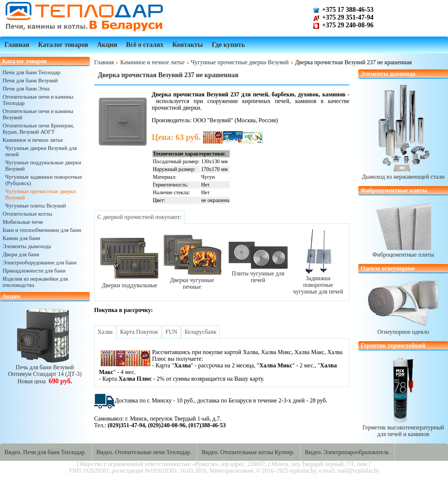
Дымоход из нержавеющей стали (403, 173)
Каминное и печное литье (33, 140)
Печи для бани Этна (26, 89)
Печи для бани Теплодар (31, 72)
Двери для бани (21, 254)
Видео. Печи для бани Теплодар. (45, 452)
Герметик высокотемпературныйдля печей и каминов (403, 427)
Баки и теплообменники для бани (42, 230)
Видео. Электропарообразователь (347, 452)
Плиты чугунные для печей (258, 273)
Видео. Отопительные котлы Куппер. (248, 452)
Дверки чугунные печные (192, 280)
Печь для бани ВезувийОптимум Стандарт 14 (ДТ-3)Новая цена (45, 371)
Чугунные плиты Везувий (35, 206)
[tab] (140, 217)
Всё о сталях (145, 45)
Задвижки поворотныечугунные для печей (318, 282)
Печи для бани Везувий (30, 80)
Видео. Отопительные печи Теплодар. (144, 452)
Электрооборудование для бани (40, 263)
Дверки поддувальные (130, 282)
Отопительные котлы (27, 214)
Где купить (228, 45)
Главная (17, 45)
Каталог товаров (63, 45)
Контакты (187, 45)
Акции (107, 45)
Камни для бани (21, 238)
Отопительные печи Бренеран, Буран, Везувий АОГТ (38, 129)
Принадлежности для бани (34, 271)
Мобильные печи (23, 222)
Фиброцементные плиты (403, 251)
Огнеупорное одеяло (403, 328)
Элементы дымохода (27, 246)
